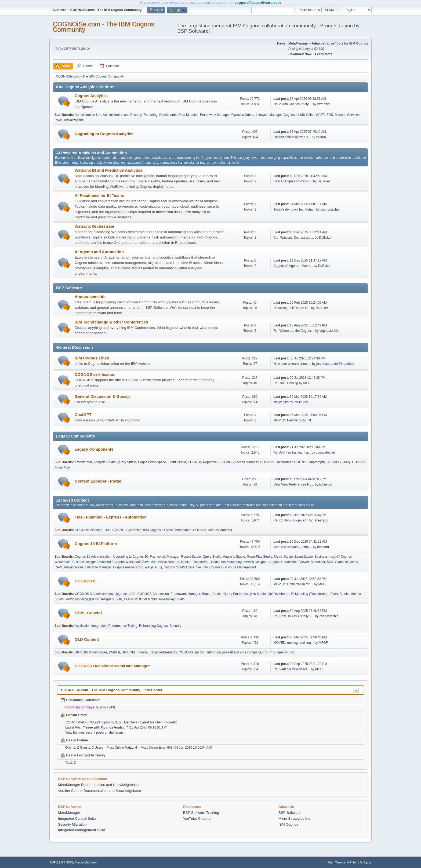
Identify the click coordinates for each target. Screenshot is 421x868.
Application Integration (91, 626)
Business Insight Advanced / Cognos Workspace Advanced (114, 562)
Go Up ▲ (366, 862)
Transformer (83, 462)
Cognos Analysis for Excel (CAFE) (137, 567)
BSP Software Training (201, 813)
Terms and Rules (346, 862)
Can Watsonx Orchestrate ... (294, 238)
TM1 (107, 530)
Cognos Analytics (91, 96)
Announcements (90, 297)
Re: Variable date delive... (292, 669)
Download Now (300, 54)
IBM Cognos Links (92, 358)
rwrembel (324, 104)
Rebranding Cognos (153, 626)
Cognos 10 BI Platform (96, 544)
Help (330, 862)
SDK (330, 115)
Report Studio (191, 557)
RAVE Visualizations (69, 120)
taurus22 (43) (105, 707)
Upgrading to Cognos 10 (131, 557)
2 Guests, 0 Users (84, 748)
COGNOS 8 (85, 581)
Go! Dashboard (278, 594)
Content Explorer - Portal (98, 481)
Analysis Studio (104, 462)
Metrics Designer (255, 562)
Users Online (74, 740)
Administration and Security (122, 115)
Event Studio (177, 462)
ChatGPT (83, 415)
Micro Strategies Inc (294, 819)
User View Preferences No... (294, 484)
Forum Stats (74, 715)
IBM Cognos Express (158, 530)
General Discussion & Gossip (102, 396)
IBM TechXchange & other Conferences (111, 322)
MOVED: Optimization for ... (293, 584)
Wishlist (114, 652)
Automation (183, 530)
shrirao (321, 137)
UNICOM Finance (134, 652)
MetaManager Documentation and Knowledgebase (98, 785)
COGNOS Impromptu (310, 462)
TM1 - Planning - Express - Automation (111, 517)
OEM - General (88, 613)
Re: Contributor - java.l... (291, 520)
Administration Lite (88, 115)
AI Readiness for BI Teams (99, 196)
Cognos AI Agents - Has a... (293, 266)
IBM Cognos (288, 824)
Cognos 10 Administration (93, 557)
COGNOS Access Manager (239, 462)
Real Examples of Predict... (293, 181)
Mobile (186, 562)
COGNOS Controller (127, 530)
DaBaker (324, 181)
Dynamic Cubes (243, 115)
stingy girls (281, 402)
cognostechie (330, 209)
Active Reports (169, 562)
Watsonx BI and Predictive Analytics (108, 170)
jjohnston (326, 484)
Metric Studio (283, 557)
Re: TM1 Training (286, 383)
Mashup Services (347, 115)
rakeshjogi (321, 520)
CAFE (320, 115)
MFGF (308, 383)
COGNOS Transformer (276, 462)
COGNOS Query (338, 462)
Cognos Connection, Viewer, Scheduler (297, 562)
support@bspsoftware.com (257, 3)
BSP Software (290, 813)
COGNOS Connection (153, 594)
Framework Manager (215, 115)
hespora (323, 547)
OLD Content (87, 639)
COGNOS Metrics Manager (213, 530)
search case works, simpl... (293, 547)
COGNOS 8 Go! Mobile (141, 599)
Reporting (151, 115)
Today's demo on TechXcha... (294, 209)
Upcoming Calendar (80, 700)
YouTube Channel (197, 819)
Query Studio (127, 462)
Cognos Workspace (152, 462)
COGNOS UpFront (192, 652)
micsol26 (170, 722)
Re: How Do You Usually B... (294, 616)
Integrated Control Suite (77, 819)
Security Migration (72, 824)
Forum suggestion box (279, 652)
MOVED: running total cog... (293, 643)
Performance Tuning (123, 626)
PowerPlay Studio (260, 557)
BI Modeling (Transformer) (310, 594)
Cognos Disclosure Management (233, 567)
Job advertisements (163, 652)
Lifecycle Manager (269, 115)
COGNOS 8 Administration (94, 594)
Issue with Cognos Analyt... (293, 104)
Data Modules (188, 115)
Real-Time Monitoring (226, 562)
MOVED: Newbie (286, 420)
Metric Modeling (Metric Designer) (90, 599)
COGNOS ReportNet (203, 462)
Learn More (324, 54)
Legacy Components (94, 449)
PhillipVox (301, 402)
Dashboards (168, 115)
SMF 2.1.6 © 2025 (61, 862)
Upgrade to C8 (125, 594)
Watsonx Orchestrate (94, 226)
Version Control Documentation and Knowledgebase (99, 791)
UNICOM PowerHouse (91, 652)
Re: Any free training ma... (292, 453)
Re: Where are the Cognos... (294, 331)
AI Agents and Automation (99, 252)
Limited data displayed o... (292, 137)
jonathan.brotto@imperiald (335, 364)
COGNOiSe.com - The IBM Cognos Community (103, 27)
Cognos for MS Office (299, 115)
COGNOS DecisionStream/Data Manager (112, 666)
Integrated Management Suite (82, 830)
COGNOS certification (95, 374)
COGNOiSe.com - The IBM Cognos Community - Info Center (112, 690)
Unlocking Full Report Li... (292, 308)
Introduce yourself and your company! (234, 652)
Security (202, 567)
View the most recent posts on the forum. (95, 733)
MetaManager (69, 813)
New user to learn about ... (292, 364)
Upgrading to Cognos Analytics (104, 134)
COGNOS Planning (88, 530)
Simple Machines (86, 862)
